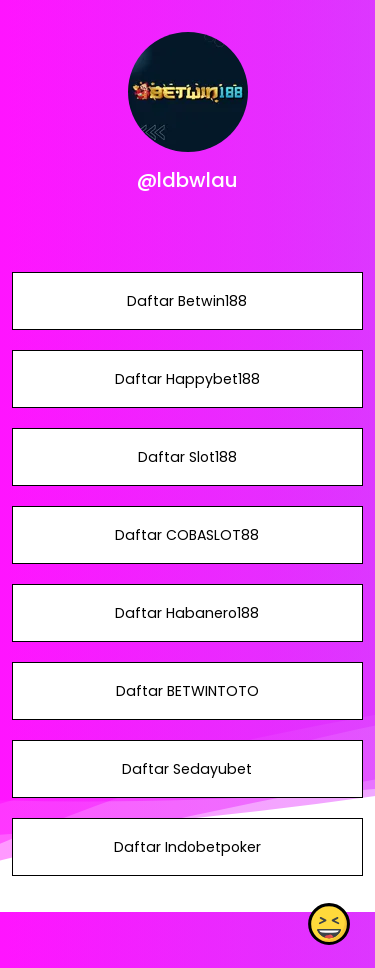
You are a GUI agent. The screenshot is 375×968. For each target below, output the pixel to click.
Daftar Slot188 (187, 457)
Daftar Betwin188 (187, 301)
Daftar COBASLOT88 (187, 535)
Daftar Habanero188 (187, 613)
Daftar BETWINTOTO (187, 691)
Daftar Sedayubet (187, 769)
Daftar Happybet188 (187, 379)
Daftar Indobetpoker (187, 847)
